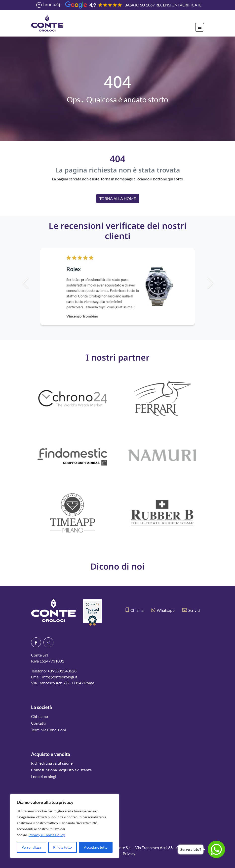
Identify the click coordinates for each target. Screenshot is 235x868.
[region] (65, 826)
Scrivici (191, 610)
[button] (218, 283)
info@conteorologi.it (60, 677)
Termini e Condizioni (48, 730)
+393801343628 (62, 671)
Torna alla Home (118, 198)
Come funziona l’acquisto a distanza (61, 770)
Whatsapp (163, 610)
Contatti (38, 723)
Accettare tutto (96, 847)
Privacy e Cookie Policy (47, 835)
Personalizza (31, 847)
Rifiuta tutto (62, 847)
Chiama (135, 610)
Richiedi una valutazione (52, 763)
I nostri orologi (44, 776)
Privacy (129, 853)
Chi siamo (39, 716)
